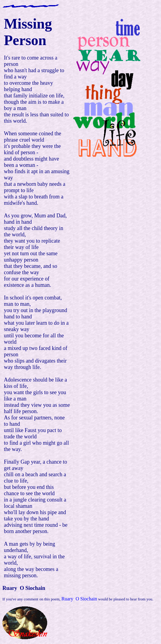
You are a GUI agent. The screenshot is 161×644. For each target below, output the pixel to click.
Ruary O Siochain (79, 599)
